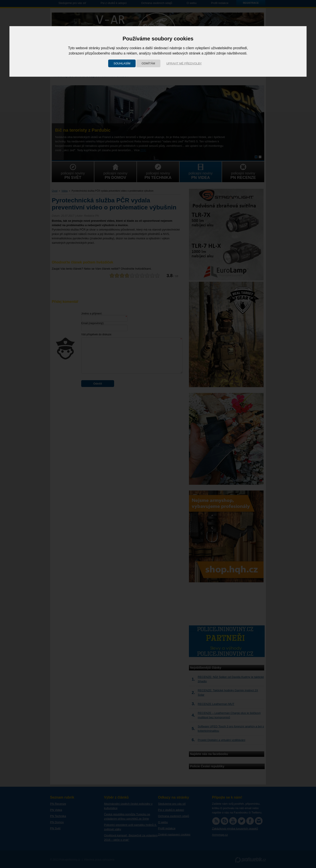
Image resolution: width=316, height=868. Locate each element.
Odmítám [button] (148, 63)
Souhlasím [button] (122, 63)
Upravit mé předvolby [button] (184, 63)
